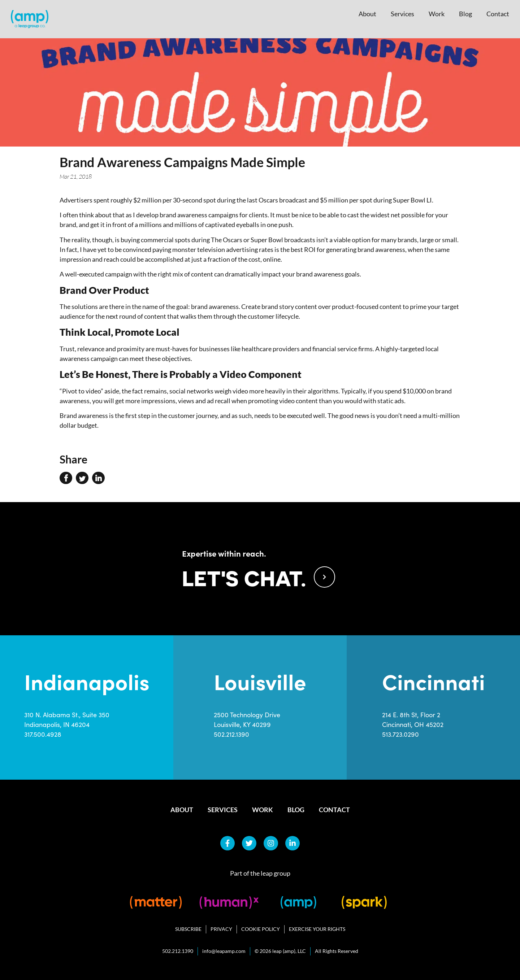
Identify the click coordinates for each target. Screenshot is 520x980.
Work (437, 14)
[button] (66, 478)
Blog (465, 14)
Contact (498, 14)
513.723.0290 (400, 734)
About (367, 14)
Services (402, 14)
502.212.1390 (231, 734)
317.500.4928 (43, 734)
